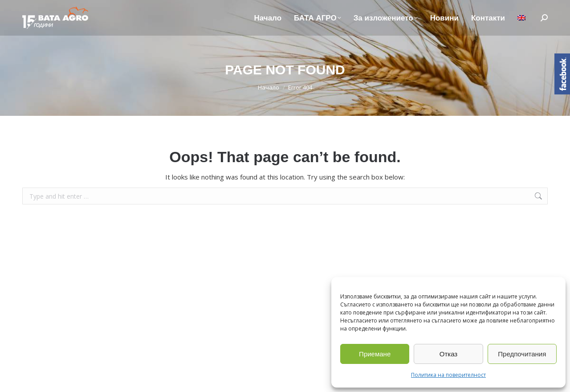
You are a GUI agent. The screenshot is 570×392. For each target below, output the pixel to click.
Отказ (448, 354)
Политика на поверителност (448, 375)
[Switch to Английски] (521, 18)
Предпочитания (522, 354)
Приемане (375, 354)
